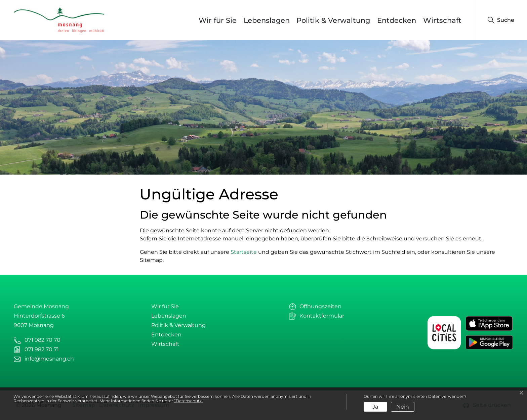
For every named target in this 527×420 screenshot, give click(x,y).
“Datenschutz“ (189, 401)
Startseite (244, 252)
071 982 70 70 (43, 340)
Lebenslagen (267, 20)
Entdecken (397, 20)
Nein (403, 407)
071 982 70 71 (42, 349)
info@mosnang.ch (49, 359)
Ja (375, 407)
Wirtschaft (442, 20)
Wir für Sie (218, 20)
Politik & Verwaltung (333, 20)
